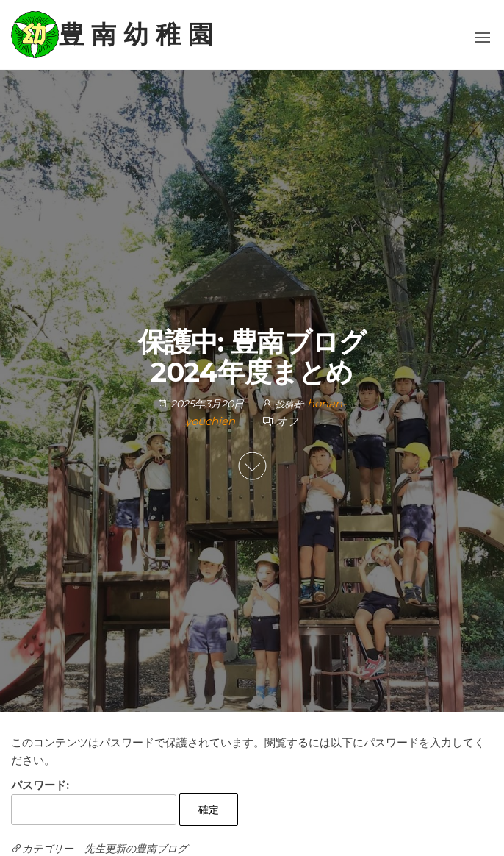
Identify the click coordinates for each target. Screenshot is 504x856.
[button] (483, 38)
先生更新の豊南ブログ (136, 849)
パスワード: (94, 802)
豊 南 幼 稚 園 (136, 35)
